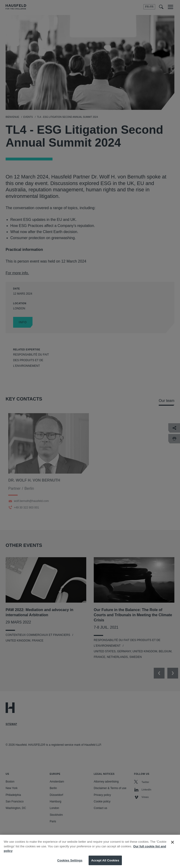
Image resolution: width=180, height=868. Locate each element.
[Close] (172, 847)
